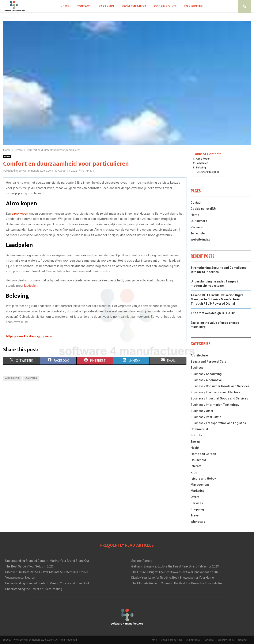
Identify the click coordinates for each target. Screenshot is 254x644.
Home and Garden (203, 454)
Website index (200, 239)
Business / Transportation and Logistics (218, 423)
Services (197, 503)
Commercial (199, 429)
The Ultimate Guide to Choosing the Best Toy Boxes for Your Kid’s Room (179, 583)
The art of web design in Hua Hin (213, 313)
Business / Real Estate (206, 417)
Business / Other (202, 411)
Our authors (199, 221)
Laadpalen (202, 163)
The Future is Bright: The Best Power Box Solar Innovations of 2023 (176, 572)
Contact (84, 6)
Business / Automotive (206, 380)
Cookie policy (165, 6)
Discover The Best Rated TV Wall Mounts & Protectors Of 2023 (47, 572)
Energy (196, 442)
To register (193, 6)
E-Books (197, 435)
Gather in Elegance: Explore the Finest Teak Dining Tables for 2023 (175, 566)
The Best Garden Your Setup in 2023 (29, 566)
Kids (194, 472)
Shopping (197, 509)
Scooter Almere (142, 561)
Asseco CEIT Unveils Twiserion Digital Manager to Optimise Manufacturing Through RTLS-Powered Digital (217, 299)
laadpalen (31, 286)
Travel (195, 515)
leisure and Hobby (203, 479)
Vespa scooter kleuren (20, 578)
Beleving (201, 167)
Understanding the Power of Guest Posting (34, 589)
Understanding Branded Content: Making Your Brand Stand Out (47, 561)
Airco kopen (203, 159)
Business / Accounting (206, 374)
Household (198, 460)
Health (195, 448)
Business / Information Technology (215, 405)
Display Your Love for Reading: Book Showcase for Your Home (173, 578)
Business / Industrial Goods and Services (219, 398)
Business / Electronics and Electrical (216, 392)
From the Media (134, 6)
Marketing (198, 491)
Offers (7, 157)
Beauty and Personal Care (208, 362)
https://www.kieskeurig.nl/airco (29, 336)
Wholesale (198, 522)
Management (200, 485)
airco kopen (20, 214)
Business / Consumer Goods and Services (220, 386)
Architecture (199, 355)
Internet (196, 466)
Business (197, 368)
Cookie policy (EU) (203, 209)
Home (65, 6)
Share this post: (210, 172)
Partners (106, 6)
